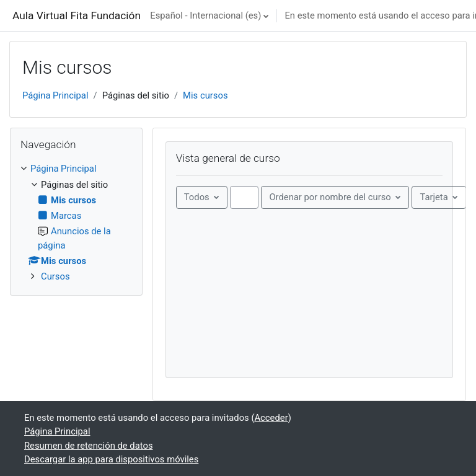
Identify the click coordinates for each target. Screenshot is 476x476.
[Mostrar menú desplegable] (439, 197)
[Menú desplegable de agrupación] (202, 197)
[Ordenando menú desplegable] (335, 197)
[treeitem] (76, 223)
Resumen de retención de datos (89, 446)
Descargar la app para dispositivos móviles (111, 459)
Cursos (55, 276)
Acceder (271, 418)
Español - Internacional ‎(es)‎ (205, 15)
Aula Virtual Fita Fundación (77, 15)
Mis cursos (205, 95)
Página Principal (55, 95)
